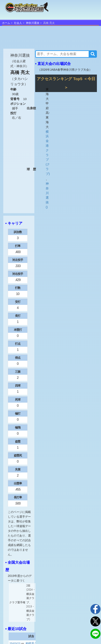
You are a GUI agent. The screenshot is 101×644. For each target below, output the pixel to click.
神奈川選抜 (33, 23)
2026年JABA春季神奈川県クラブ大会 (65, 70)
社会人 (18, 23)
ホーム (6, 23)
